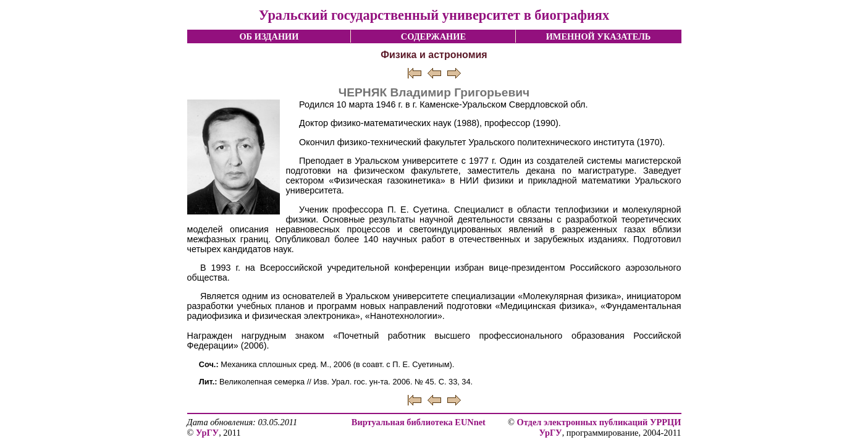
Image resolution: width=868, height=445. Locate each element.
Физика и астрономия (434, 55)
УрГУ (207, 433)
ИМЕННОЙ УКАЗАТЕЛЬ (599, 36)
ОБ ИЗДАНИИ (269, 36)
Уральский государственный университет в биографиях (434, 15)
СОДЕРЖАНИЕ (433, 36)
